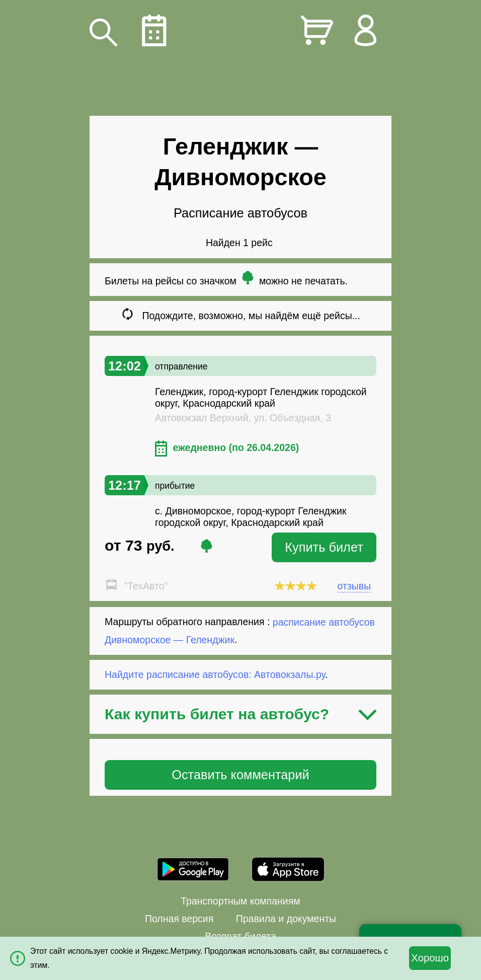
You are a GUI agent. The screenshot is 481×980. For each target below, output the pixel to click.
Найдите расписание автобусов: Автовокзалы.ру (215, 674)
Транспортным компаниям (240, 901)
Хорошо (430, 958)
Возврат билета (240, 936)
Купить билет (324, 547)
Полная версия (179, 919)
